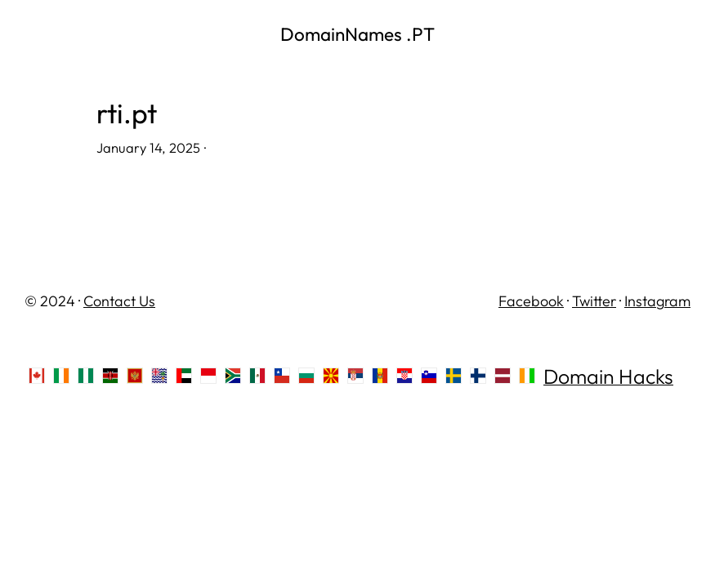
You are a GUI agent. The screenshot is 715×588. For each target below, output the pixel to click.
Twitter (594, 301)
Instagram (657, 301)
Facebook (531, 301)
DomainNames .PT (357, 34)
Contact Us (119, 301)
